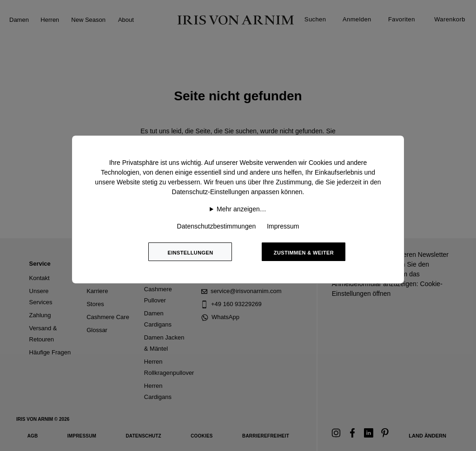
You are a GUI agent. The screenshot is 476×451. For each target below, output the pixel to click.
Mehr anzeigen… (241, 209)
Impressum (283, 226)
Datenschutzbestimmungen (217, 226)
